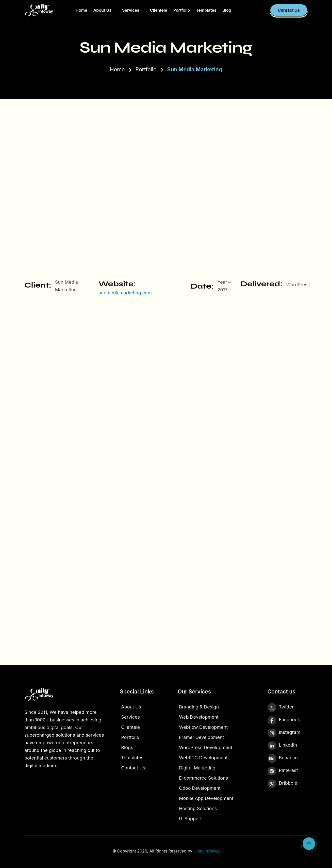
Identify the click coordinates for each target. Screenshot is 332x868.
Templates (206, 10)
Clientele (159, 10)
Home (81, 10)
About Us (102, 10)
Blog (227, 10)
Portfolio (182, 10)
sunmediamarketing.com (125, 293)
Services (131, 10)
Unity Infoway (207, 851)
